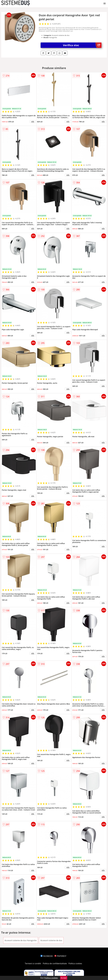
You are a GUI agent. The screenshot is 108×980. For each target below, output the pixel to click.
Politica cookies (75, 963)
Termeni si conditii (33, 963)
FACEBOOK (47, 956)
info (33, 121)
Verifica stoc (82, 45)
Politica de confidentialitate (55, 963)
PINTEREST (60, 956)
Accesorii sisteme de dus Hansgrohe (21, 940)
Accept (64, 978)
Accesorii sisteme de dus (51, 940)
